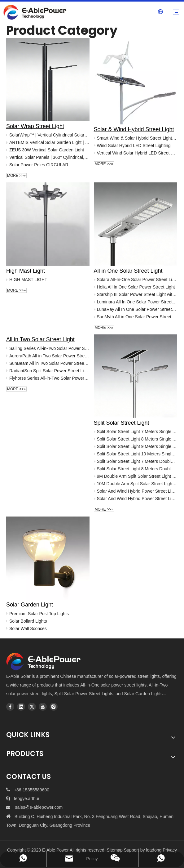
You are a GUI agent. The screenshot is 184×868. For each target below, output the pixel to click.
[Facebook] (10, 707)
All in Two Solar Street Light (40, 339)
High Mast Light (26, 271)
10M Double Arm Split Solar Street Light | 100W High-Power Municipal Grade (137, 484)
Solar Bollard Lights (28, 621)
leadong (154, 850)
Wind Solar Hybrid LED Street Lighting (134, 145)
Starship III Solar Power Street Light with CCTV (137, 294)
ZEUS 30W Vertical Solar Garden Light (47, 150)
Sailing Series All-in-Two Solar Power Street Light (49, 348)
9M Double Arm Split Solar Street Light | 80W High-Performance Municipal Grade (137, 476)
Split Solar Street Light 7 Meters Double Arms (137, 461)
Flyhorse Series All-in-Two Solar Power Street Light (49, 378)
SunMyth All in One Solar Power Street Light (137, 317)
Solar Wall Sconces (28, 629)
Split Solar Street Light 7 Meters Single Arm (137, 432)
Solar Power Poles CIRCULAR (39, 165)
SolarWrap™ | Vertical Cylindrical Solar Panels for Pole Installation (49, 135)
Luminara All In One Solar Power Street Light (137, 302)
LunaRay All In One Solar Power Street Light (137, 309)
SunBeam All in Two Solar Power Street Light (49, 363)
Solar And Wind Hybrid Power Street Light (137, 491)
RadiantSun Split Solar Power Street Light (49, 371)
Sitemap (115, 850)
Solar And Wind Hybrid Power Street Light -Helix (137, 499)
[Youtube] (43, 707)
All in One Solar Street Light (128, 271)
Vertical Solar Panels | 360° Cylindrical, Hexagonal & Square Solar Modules (49, 157)
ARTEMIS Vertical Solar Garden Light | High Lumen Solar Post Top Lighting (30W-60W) (49, 142)
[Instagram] (54, 707)
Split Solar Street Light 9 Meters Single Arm (137, 446)
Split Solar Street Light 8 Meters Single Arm (137, 439)
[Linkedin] (21, 707)
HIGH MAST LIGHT (28, 280)
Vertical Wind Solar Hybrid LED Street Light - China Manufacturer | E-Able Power (137, 153)
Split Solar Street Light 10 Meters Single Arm (137, 454)
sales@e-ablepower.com (39, 807)
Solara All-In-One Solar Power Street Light (137, 280)
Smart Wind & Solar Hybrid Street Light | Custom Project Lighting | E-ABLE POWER (137, 138)
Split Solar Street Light (122, 423)
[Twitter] (32, 707)
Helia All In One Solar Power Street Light (136, 287)
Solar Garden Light (30, 605)
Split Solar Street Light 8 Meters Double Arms (137, 469)
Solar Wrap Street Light (35, 126)
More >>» (16, 176)
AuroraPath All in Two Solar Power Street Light (49, 356)
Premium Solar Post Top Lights (39, 614)
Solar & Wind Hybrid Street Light (134, 129)
